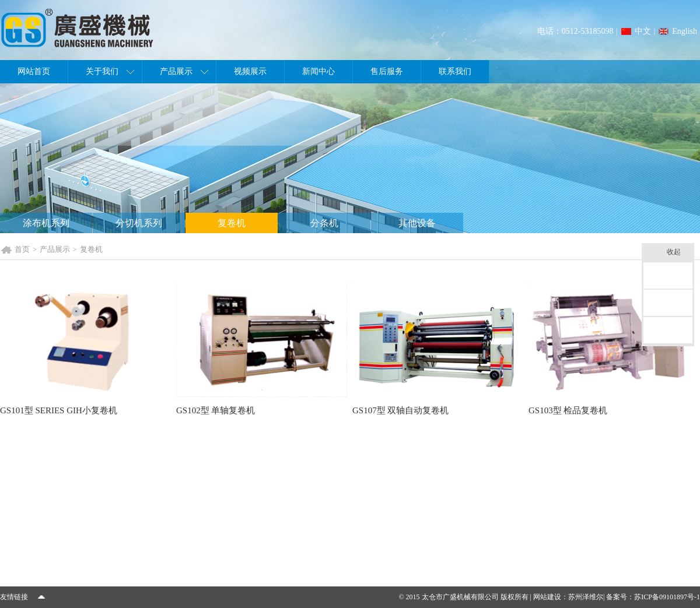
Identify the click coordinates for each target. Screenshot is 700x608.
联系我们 (455, 71)
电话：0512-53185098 (575, 31)
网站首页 (34, 71)
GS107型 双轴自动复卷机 (400, 410)
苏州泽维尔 (586, 597)
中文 (643, 31)
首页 (22, 249)
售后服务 (387, 71)
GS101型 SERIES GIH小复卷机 (59, 410)
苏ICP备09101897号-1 (667, 597)
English (685, 31)
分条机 (324, 223)
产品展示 (176, 71)
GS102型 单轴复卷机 (216, 410)
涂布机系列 (46, 223)
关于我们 (102, 71)
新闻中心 (318, 71)
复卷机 (232, 223)
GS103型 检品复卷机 (568, 410)
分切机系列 (139, 223)
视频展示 (250, 71)
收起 (678, 253)
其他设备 (417, 223)
